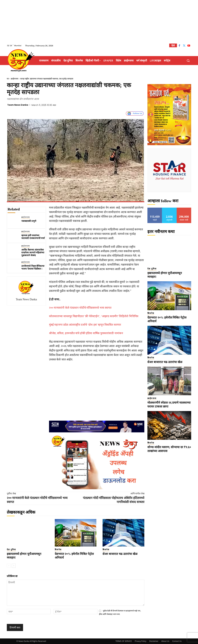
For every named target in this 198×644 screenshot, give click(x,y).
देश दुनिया (11, 550)
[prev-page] (9, 566)
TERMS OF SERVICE (124, 641)
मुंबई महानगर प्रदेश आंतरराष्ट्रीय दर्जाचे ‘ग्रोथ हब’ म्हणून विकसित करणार (85, 325)
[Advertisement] (99, 22)
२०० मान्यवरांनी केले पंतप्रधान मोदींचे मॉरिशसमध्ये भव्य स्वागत (80, 308)
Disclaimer (154, 641)
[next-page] (14, 566)
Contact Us (177, 641)
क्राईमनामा (15, 79)
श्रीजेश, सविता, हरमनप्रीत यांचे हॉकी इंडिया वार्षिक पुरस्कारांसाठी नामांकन (86, 333)
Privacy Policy (141, 641)
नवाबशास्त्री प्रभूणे (29, 221)
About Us (165, 641)
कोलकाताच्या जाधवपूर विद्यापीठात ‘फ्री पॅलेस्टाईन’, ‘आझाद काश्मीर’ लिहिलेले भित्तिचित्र (94, 316)
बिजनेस (58, 550)
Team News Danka (18, 105)
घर (8, 79)
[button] (188, 61)
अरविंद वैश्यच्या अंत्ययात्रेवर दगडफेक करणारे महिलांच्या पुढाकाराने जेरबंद (33, 253)
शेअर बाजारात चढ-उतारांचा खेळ (120, 554)
